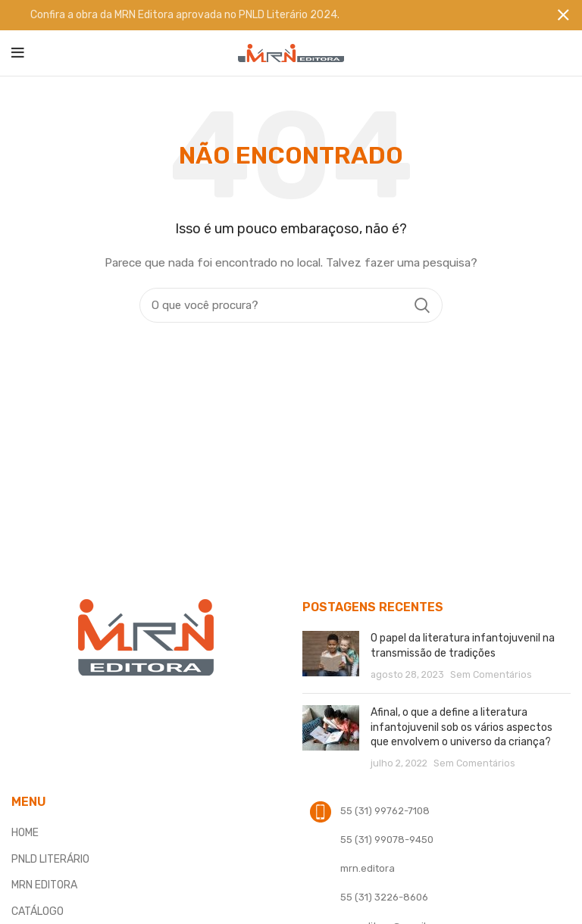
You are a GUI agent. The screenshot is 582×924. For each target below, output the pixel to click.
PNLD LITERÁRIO (50, 858)
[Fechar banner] (563, 15)
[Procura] (291, 305)
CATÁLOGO (38, 911)
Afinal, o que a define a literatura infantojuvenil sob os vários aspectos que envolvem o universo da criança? (462, 727)
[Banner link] (268, 15)
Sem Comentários (491, 674)
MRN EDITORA (44, 885)
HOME (25, 833)
